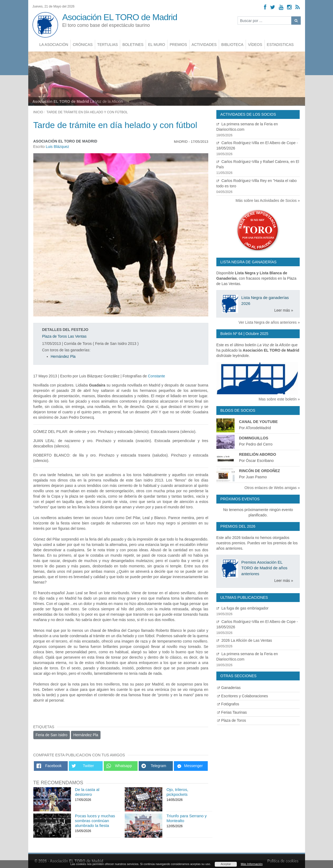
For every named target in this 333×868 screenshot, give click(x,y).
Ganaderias (229, 688)
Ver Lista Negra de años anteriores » (269, 322)
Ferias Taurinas (232, 712)
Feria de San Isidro (52, 735)
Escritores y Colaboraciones (243, 696)
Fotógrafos (228, 704)
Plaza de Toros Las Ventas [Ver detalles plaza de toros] (65, 336)
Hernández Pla (63, 356)
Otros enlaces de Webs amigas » (272, 488)
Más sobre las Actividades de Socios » (268, 200)
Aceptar (226, 864)
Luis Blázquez (57, 147)
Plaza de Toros (232, 720)
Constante (156, 376)
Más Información (252, 864)
